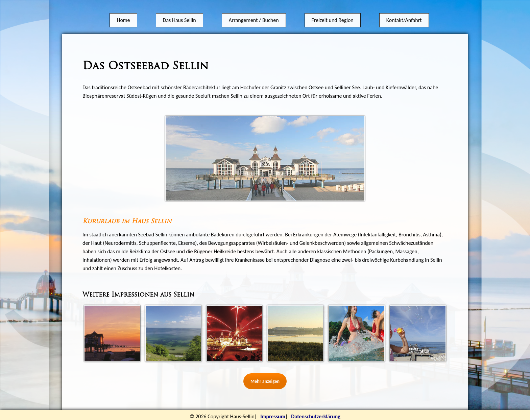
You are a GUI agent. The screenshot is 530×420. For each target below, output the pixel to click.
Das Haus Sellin (179, 14)
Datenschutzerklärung (316, 416)
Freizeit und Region (333, 14)
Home (123, 14)
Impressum (273, 416)
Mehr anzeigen (265, 381)
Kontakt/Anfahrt (404, 14)
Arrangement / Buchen (254, 14)
